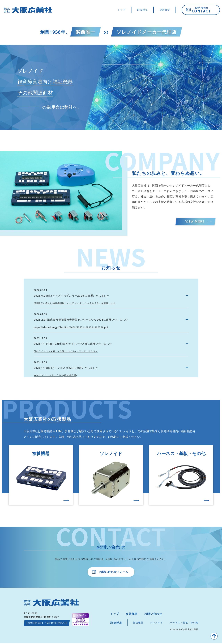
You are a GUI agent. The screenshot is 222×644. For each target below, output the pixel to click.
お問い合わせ (153, 615)
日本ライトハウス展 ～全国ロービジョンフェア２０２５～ (66, 352)
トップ (121, 10)
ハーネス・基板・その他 (184, 623)
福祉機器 (138, 623)
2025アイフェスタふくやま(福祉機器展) (55, 376)
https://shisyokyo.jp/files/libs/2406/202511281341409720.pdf (71, 328)
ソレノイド (157, 623)
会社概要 (165, 10)
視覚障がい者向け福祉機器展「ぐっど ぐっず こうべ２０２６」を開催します (75, 304)
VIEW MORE (194, 222)
